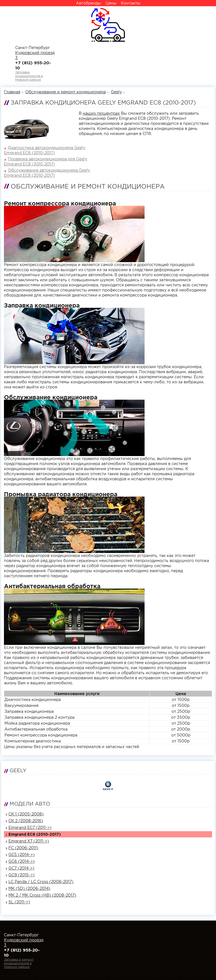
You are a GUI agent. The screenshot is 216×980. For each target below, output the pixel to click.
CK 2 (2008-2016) (26, 821)
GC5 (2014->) (22, 855)
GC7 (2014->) (21, 868)
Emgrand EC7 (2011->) (30, 828)
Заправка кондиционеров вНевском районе (29, 76)
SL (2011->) (19, 902)
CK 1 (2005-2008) (26, 814)
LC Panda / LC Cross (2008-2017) (41, 882)
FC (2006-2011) (23, 848)
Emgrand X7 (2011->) (29, 841)
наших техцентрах (101, 113)
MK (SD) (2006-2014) (29, 888)
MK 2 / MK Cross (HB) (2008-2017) (42, 895)
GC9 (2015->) (22, 875)
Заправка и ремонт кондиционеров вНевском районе (19, 963)
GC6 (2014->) (22, 861)
